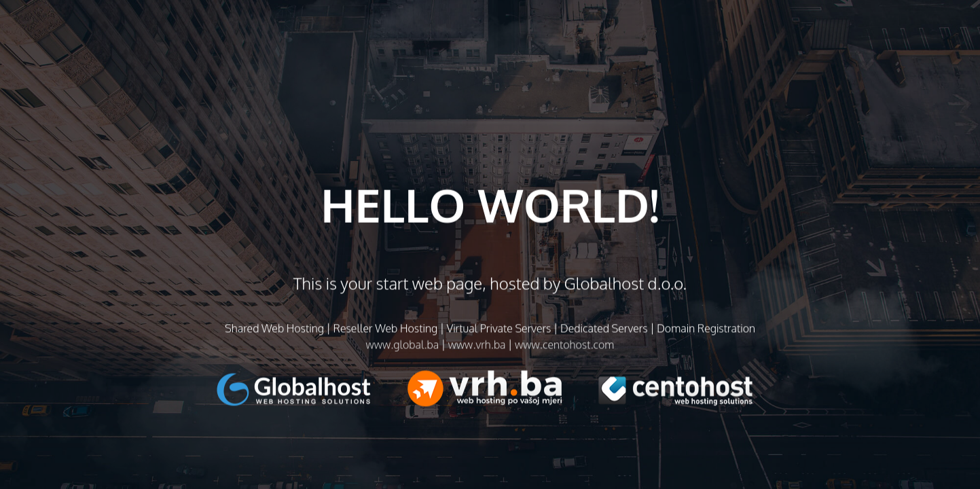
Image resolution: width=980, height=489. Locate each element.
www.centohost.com (564, 348)
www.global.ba (403, 348)
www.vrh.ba (477, 348)
